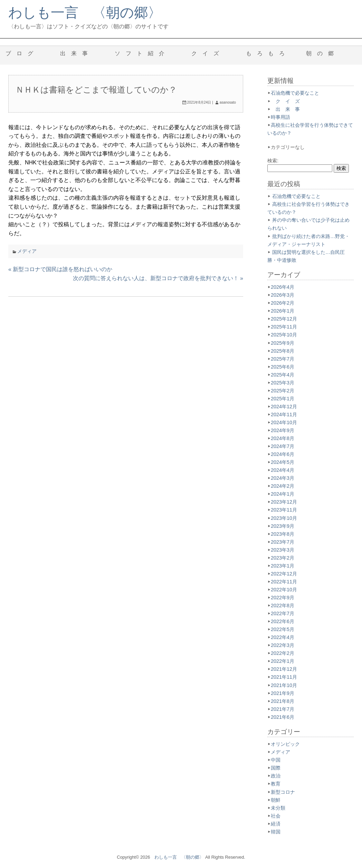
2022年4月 (283, 637)
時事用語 (280, 117)
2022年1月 (283, 661)
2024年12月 (284, 407)
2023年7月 (283, 542)
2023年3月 (283, 550)
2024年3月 (283, 478)
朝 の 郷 (323, 53)
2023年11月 (284, 510)
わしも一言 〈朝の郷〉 (85, 12)
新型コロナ (283, 792)
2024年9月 (283, 430)
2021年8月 (283, 701)
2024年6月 (283, 454)
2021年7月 (283, 709)
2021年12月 (284, 669)
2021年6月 (283, 717)
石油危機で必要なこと (295, 93)
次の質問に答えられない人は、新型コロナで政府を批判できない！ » (158, 278)
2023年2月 (283, 558)
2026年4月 (283, 287)
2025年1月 (283, 399)
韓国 (276, 832)
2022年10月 (284, 590)
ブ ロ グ (22, 53)
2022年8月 (283, 605)
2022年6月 (283, 621)
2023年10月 (284, 518)
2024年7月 (283, 446)
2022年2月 (283, 653)
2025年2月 (283, 391)
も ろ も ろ (265, 53)
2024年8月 (283, 438)
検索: (273, 161)
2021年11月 (284, 677)
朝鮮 (276, 800)
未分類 (278, 808)
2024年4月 (283, 470)
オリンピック (285, 744)
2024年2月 (283, 486)
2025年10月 (284, 335)
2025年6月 (283, 367)
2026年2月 (283, 303)
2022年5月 (283, 629)
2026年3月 (283, 295)
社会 (276, 816)
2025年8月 (283, 351)
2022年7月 (283, 613)
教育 (276, 784)
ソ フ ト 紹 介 (142, 53)
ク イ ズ (208, 53)
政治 (276, 776)
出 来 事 (77, 53)
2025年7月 (283, 359)
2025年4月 (283, 375)
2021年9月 (283, 693)
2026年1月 (283, 311)
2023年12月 (284, 502)
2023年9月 (283, 526)
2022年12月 (284, 574)
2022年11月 (284, 582)
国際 (276, 768)
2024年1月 (283, 494)
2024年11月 (284, 414)
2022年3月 (283, 645)
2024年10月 (284, 422)
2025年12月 (284, 319)
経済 (276, 824)
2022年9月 (283, 598)
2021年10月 (284, 685)
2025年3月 (283, 383)
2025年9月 (283, 343)
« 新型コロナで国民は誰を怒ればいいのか (60, 269)
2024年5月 (283, 462)
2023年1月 (283, 566)
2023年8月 (283, 534)
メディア (27, 251)
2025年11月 (284, 327)
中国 (276, 760)
